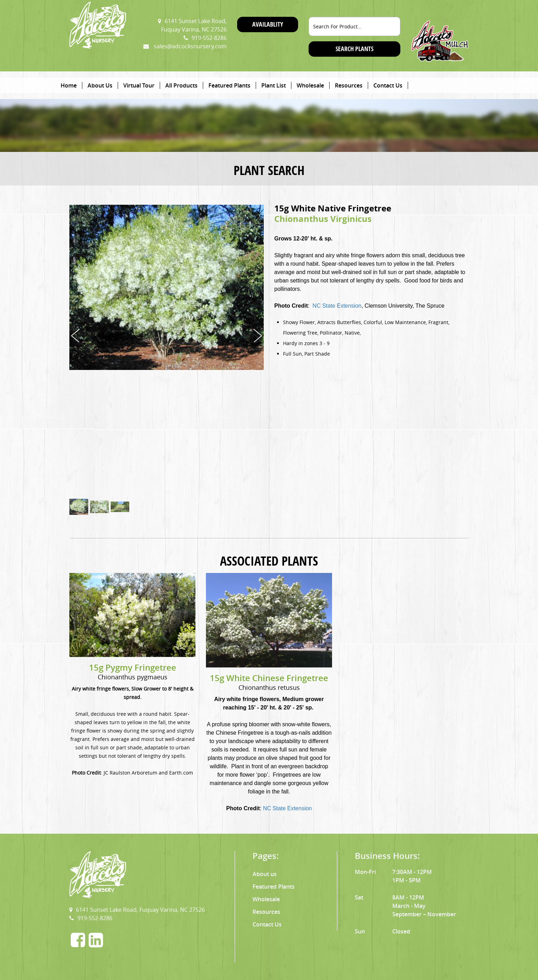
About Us (100, 85)
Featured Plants (229, 85)
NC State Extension (337, 306)
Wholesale (310, 85)
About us (265, 874)
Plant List (274, 85)
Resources (349, 85)
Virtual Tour (139, 85)
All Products (181, 85)
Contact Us (388, 85)
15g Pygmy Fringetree (133, 667)
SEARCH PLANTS (354, 49)
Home (69, 85)
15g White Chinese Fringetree (269, 678)
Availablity (268, 24)
